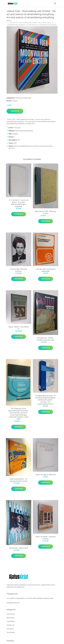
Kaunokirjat (11, 614)
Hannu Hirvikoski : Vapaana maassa (46, 538)
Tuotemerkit (11, 632)
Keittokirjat (10, 618)
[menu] (55, 3)
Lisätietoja (15, 111)
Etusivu (9, 20)
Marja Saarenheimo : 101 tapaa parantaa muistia (19, 480)
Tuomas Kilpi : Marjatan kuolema (19, 270)
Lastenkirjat (11, 621)
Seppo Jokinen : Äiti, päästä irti (19, 328)
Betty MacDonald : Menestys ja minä (45, 212)
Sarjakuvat (10, 625)
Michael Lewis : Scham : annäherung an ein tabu (45, 339)
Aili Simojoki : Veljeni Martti (19, 548)
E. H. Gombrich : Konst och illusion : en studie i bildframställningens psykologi (19, 203)
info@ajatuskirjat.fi (13, 603)
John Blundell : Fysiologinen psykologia (45, 270)
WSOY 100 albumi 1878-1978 (46, 475)
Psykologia (27, 98)
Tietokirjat (19, 98)
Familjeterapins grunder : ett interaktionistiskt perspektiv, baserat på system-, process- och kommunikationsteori (46, 400)
